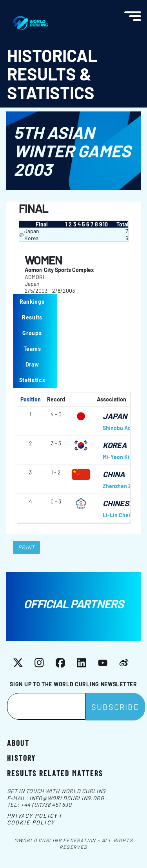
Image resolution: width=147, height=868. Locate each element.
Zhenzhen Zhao (122, 486)
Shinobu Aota (119, 428)
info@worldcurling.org (67, 798)
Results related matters (55, 773)
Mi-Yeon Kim (118, 457)
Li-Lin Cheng (119, 515)
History (21, 757)
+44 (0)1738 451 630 (46, 805)
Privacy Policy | (34, 816)
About (18, 742)
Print (27, 547)
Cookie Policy (31, 822)
